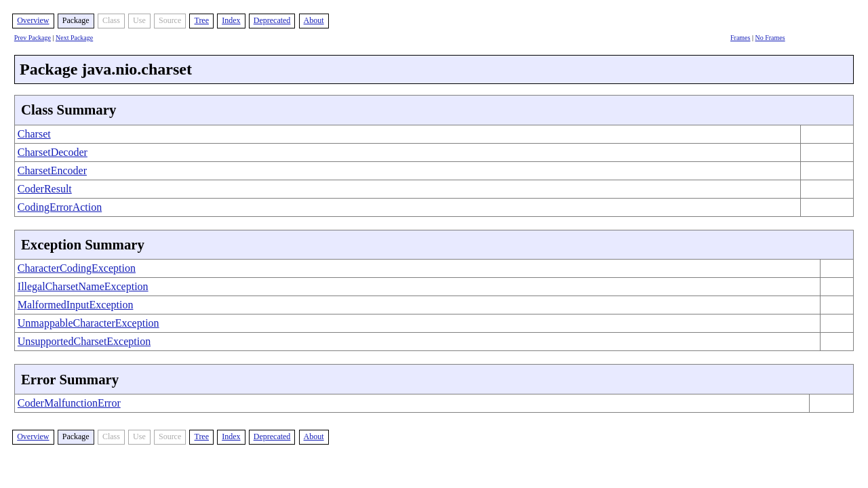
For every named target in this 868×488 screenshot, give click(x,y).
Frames (740, 38)
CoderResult (45, 189)
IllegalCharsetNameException (83, 286)
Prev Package (33, 38)
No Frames (770, 38)
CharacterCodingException (77, 268)
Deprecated (272, 20)
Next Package (74, 38)
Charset (34, 134)
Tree (201, 20)
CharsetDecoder (53, 152)
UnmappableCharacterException (88, 323)
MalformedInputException (76, 305)
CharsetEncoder (52, 170)
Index (231, 20)
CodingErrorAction (60, 207)
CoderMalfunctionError (69, 403)
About (314, 20)
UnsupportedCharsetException (84, 341)
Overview (33, 20)
